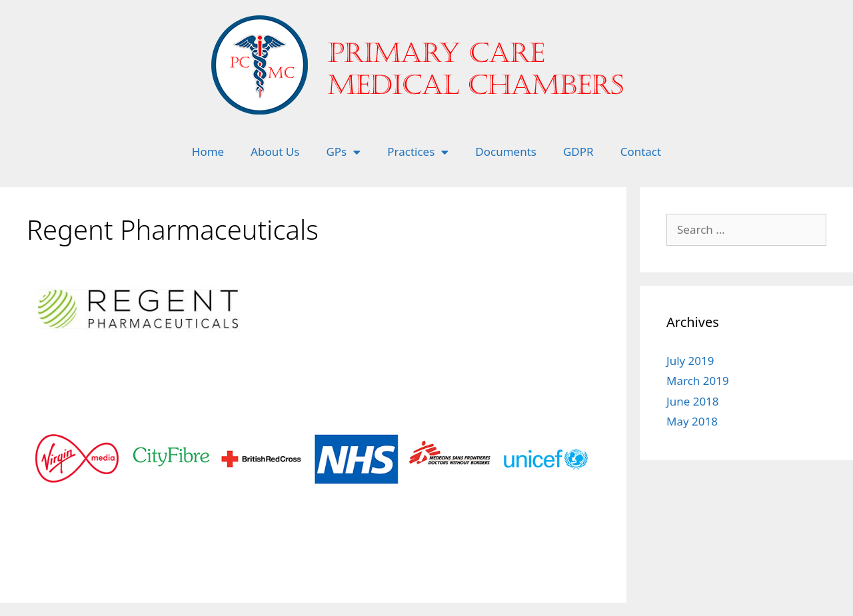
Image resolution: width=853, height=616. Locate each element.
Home (208, 152)
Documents (506, 152)
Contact (641, 152)
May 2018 (692, 421)
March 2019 (698, 381)
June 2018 (693, 401)
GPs (343, 152)
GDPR (578, 152)
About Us (275, 152)
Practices (418, 152)
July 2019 (690, 361)
